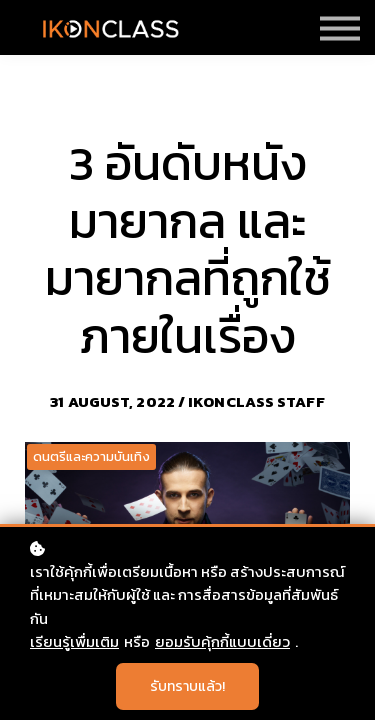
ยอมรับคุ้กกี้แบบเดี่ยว (222, 641)
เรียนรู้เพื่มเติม (74, 641)
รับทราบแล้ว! (187, 686)
